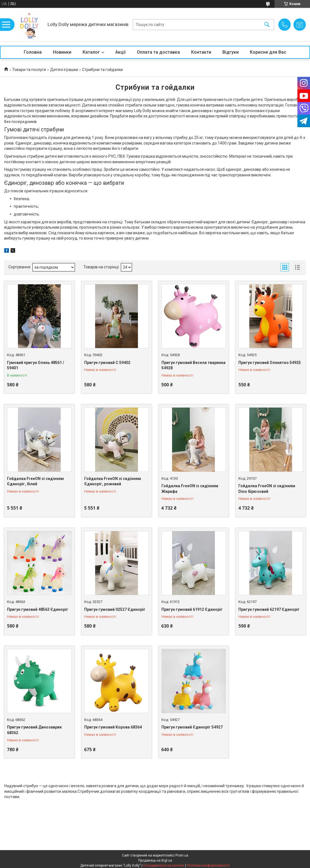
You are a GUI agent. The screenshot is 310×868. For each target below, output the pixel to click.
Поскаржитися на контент (164, 865)
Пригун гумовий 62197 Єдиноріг (269, 609)
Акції (120, 52)
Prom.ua (182, 855)
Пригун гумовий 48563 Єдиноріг (38, 609)
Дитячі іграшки (64, 70)
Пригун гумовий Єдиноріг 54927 (192, 727)
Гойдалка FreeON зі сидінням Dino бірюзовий (267, 489)
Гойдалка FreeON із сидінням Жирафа (190, 489)
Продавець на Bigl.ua (155, 860)
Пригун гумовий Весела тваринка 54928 (193, 365)
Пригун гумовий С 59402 (107, 363)
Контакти (201, 52)
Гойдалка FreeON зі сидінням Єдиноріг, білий (35, 481)
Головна (33, 52)
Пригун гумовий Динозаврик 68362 (34, 730)
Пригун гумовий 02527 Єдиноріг (115, 609)
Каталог (91, 52)
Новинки (62, 52)
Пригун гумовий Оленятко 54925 (270, 363)
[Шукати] (267, 25)
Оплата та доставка (158, 52)
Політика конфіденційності (208, 865)
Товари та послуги (29, 70)
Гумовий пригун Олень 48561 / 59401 (36, 365)
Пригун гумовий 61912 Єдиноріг (192, 609)
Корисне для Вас (268, 52)
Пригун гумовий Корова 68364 (113, 727)
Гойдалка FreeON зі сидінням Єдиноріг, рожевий (113, 481)
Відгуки (231, 52)
